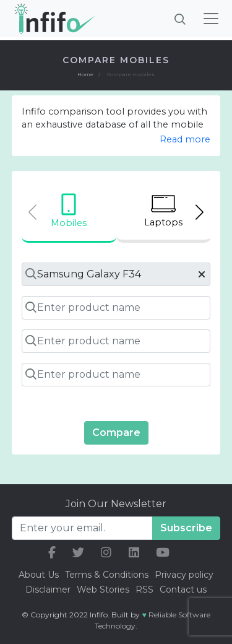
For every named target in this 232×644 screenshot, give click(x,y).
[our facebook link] (52, 553)
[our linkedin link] (134, 553)
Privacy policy (184, 575)
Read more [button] (185, 139)
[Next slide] (200, 212)
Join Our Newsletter (116, 504)
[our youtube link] (163, 553)
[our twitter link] (78, 553)
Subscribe (186, 528)
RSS (144, 590)
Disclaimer (49, 590)
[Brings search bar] (180, 19)
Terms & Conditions (107, 575)
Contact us (183, 590)
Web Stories (103, 590)
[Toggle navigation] (211, 19)
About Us (39, 575)
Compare (116, 433)
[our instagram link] (106, 553)
